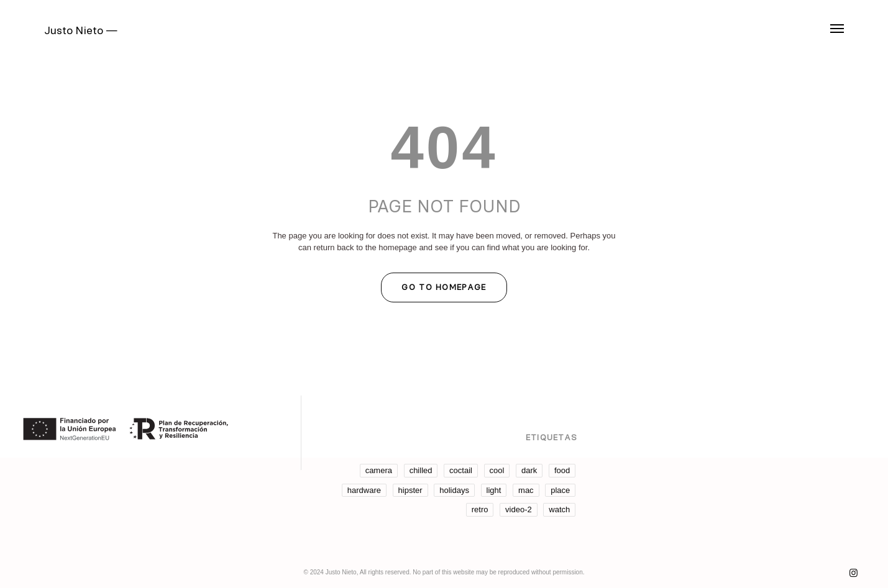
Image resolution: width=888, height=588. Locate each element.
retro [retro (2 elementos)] (480, 509)
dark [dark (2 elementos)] (529, 470)
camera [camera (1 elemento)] (379, 470)
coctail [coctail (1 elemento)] (461, 470)
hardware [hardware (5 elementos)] (364, 490)
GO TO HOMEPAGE (444, 287)
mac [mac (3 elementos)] (526, 490)
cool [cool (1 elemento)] (497, 470)
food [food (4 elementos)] (562, 470)
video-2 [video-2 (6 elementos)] (519, 509)
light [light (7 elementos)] (494, 490)
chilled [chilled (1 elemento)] (421, 470)
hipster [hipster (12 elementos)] (410, 490)
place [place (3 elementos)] (560, 490)
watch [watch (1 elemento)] (559, 509)
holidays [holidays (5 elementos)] (454, 490)
